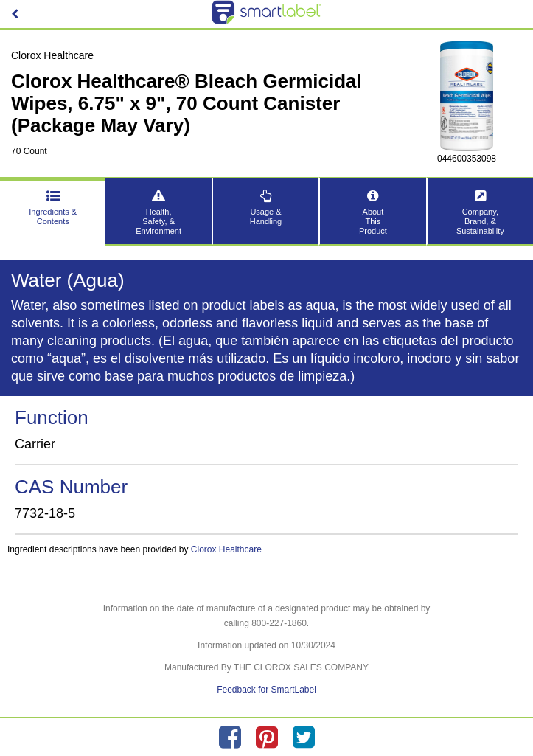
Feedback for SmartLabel (266, 690)
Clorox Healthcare (226, 549)
